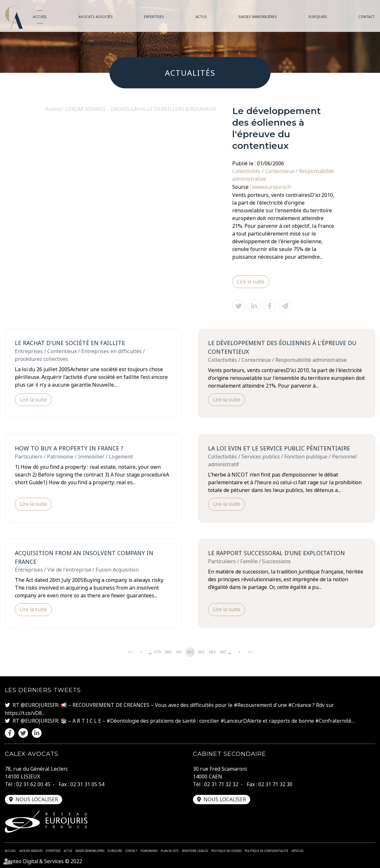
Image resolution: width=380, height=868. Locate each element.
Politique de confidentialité (266, 850)
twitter (367, 434)
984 (212, 652)
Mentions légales (195, 850)
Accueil (40, 17)
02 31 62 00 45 (33, 784)
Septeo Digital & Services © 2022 (44, 861)
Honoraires (149, 850)
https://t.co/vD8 (23, 713)
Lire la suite (251, 281)
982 (190, 652)
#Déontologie (123, 720)
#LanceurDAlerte (242, 720)
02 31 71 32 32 (221, 784)
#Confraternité (336, 720)
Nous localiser (37, 799)
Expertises (154, 17)
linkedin (367, 447)
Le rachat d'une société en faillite (70, 342)
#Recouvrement (253, 705)
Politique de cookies (226, 850)
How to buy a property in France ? (69, 448)
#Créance (300, 705)
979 (157, 652)
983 (201, 652)
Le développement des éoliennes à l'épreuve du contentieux (283, 347)
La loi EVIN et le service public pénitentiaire (279, 448)
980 (168, 652)
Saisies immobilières (258, 17)
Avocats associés (96, 17)
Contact (367, 17)
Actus (201, 17)
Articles (297, 850)
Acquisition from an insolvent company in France (85, 557)
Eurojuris (318, 17)
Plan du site (170, 850)
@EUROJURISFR (39, 705)
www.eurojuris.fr (272, 187)
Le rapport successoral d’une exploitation (277, 553)
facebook (367, 421)
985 (223, 652)
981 (179, 652)
